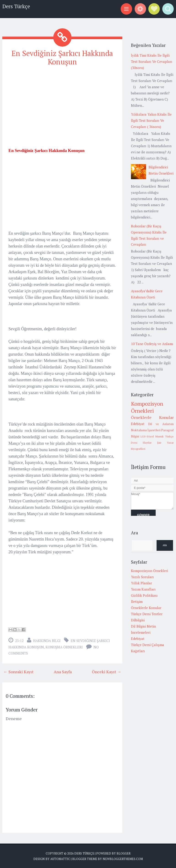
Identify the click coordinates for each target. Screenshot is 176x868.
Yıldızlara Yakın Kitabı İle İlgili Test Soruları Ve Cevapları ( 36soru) (151, 120)
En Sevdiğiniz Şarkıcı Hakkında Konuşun (62, 57)
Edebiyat (138, 424)
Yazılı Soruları (142, 577)
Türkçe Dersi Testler (147, 614)
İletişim (137, 602)
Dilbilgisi (138, 620)
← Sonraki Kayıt (19, 672)
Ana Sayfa (63, 672)
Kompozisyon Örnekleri (147, 407)
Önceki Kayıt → (107, 672)
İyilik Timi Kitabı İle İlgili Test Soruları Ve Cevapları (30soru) (152, 61)
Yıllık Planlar (141, 583)
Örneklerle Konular (152, 417)
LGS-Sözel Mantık (152, 436)
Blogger (124, 853)
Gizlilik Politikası (144, 595)
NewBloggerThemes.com (123, 859)
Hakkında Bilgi (47, 641)
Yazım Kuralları (143, 589)
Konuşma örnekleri (64, 647)
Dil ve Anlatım (161, 424)
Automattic (60, 859)
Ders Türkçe (16, 6)
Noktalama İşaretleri (146, 430)
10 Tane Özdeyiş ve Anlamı (152, 344)
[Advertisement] (62, 103)
